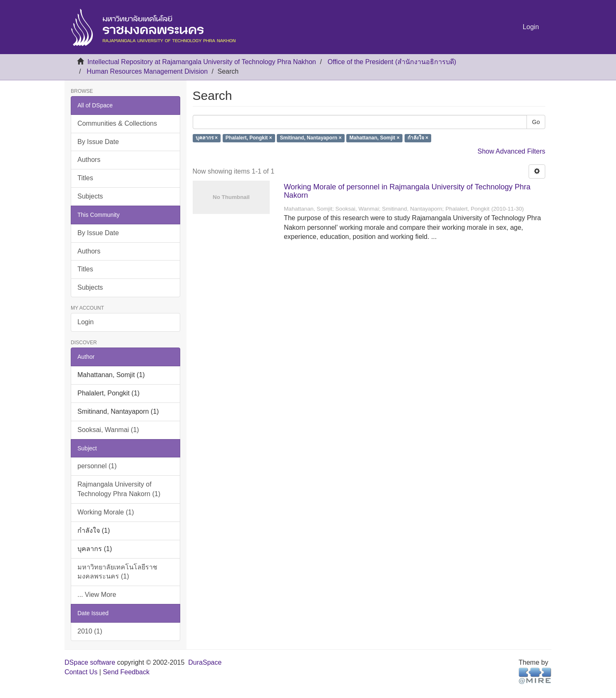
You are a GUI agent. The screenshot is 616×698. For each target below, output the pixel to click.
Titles (85, 178)
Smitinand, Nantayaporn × (310, 138)
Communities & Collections (117, 123)
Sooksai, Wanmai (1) (108, 430)
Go (536, 122)
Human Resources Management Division (147, 71)
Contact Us (81, 672)
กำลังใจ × (418, 138)
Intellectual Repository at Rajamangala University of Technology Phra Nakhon (202, 62)
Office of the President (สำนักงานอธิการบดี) (392, 62)
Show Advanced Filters (511, 151)
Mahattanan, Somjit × (375, 138)
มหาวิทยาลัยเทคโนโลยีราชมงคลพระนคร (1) (117, 572)
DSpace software (90, 662)
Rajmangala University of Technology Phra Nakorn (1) (119, 489)
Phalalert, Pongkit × (249, 138)
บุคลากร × (207, 138)
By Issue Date (98, 142)
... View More (97, 595)
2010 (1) (90, 631)
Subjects (90, 196)
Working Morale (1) (106, 512)
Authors (89, 160)
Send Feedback (126, 672)
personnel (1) (97, 466)
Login (86, 322)
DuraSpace (205, 662)
